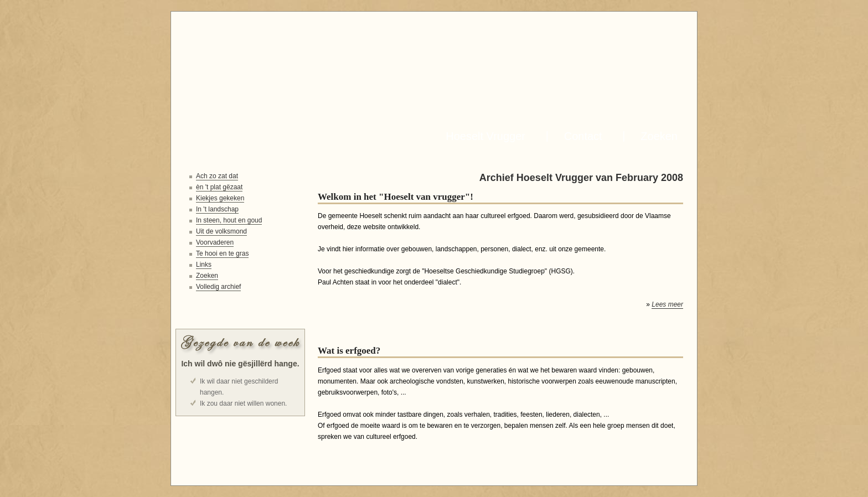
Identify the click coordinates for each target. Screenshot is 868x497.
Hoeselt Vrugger (482, 136)
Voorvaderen (215, 242)
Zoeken (656, 136)
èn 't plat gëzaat (219, 187)
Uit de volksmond (221, 231)
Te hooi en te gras (222, 253)
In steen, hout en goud (229, 220)
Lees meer (667, 304)
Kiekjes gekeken (220, 198)
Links (204, 265)
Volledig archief (218, 287)
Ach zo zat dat (217, 176)
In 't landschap (217, 209)
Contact (580, 136)
